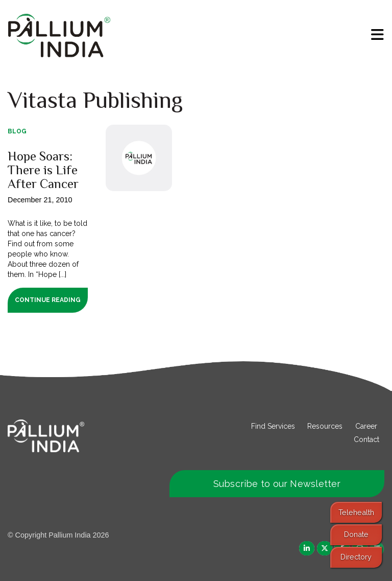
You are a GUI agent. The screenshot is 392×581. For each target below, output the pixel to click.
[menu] (377, 35)
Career (366, 426)
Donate (356, 534)
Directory (356, 557)
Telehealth (356, 512)
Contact (366, 439)
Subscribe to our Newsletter (277, 484)
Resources (325, 426)
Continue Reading (48, 300)
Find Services (273, 426)
